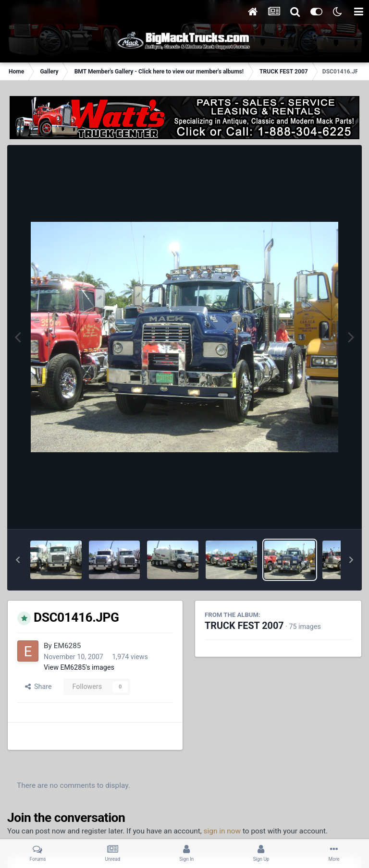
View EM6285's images (79, 667)
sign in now (222, 831)
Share (38, 687)
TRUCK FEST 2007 (244, 626)
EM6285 (68, 646)
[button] (18, 560)
